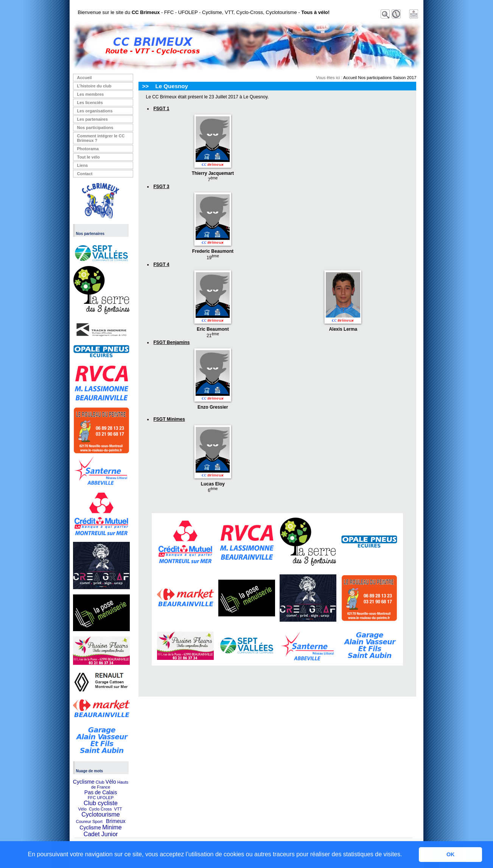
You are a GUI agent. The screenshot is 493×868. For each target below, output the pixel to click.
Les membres (91, 94)
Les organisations (95, 111)
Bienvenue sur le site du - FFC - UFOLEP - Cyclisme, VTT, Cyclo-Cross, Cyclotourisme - (204, 12)
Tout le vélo (89, 157)
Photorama (88, 149)
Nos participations (95, 128)
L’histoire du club (94, 86)
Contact (85, 174)
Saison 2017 (404, 78)
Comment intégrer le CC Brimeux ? (101, 138)
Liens (83, 165)
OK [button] (451, 854)
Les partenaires (93, 119)
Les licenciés (90, 103)
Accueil (85, 78)
